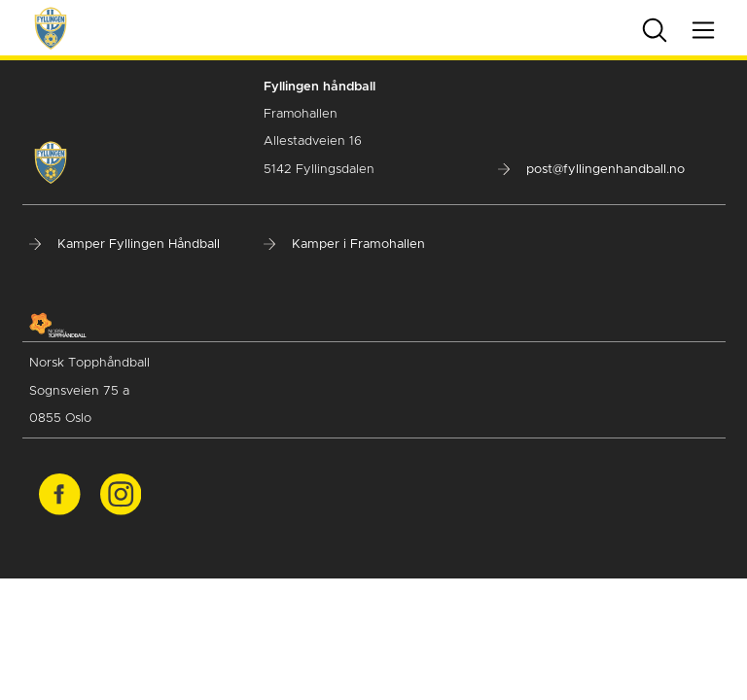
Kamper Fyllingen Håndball (124, 245)
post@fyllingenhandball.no (591, 170)
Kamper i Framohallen (344, 245)
